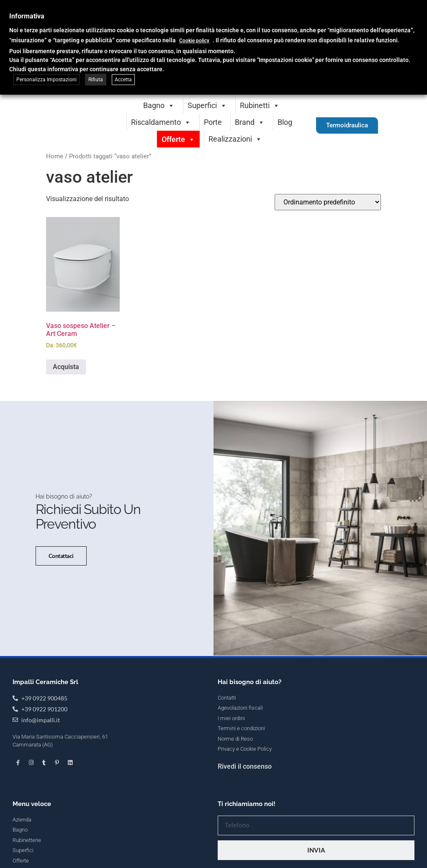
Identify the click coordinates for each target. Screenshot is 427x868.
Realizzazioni (235, 139)
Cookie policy (194, 41)
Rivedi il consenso (245, 815)
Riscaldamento (161, 122)
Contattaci (55, 572)
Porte (213, 122)
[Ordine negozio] (328, 202)
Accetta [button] (123, 80)
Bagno (159, 105)
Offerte (178, 139)
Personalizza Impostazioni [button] (46, 80)
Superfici (207, 105)
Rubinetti (260, 105)
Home (55, 156)
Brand (250, 122)
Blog (285, 122)
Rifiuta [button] (96, 80)
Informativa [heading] (27, 16)
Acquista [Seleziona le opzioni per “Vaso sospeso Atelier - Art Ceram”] (66, 367)
